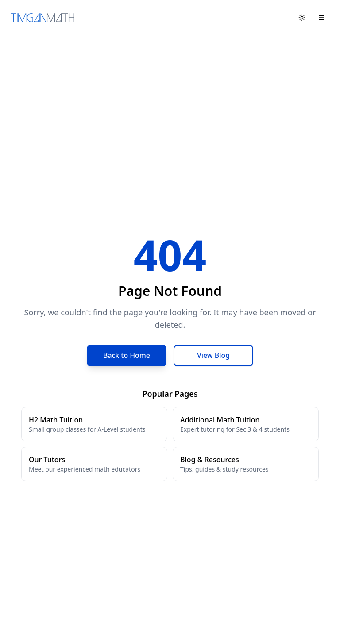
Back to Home (127, 356)
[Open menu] (321, 18)
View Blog (214, 356)
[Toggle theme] (302, 18)
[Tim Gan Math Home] (42, 18)
